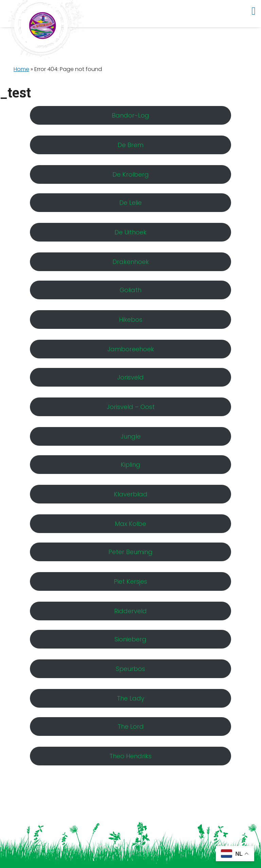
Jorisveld (130, 377)
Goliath (130, 290)
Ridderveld (130, 611)
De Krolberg (131, 174)
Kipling (130, 465)
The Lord (131, 727)
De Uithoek (130, 232)
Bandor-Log (130, 115)
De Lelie (130, 203)
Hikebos (131, 320)
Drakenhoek (131, 262)
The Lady (131, 698)
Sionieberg (130, 639)
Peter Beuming (130, 552)
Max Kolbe (130, 524)
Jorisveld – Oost (131, 407)
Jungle (131, 436)
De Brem (130, 145)
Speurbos (130, 669)
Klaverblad (131, 494)
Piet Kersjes (130, 581)
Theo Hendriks (130, 756)
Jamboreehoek (131, 349)
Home (21, 69)
